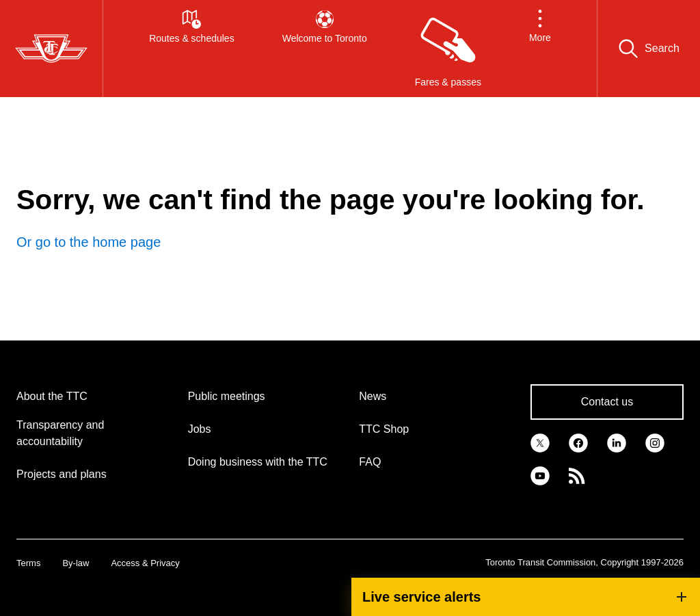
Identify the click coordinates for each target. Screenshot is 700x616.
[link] (540, 442)
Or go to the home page (89, 242)
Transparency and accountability (60, 433)
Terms (28, 563)
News (373, 396)
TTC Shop (384, 429)
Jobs (200, 429)
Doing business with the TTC (258, 462)
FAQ (370, 462)
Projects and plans (62, 474)
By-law (76, 563)
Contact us (607, 402)
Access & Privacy (145, 563)
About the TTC (52, 396)
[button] (540, 49)
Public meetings (227, 396)
